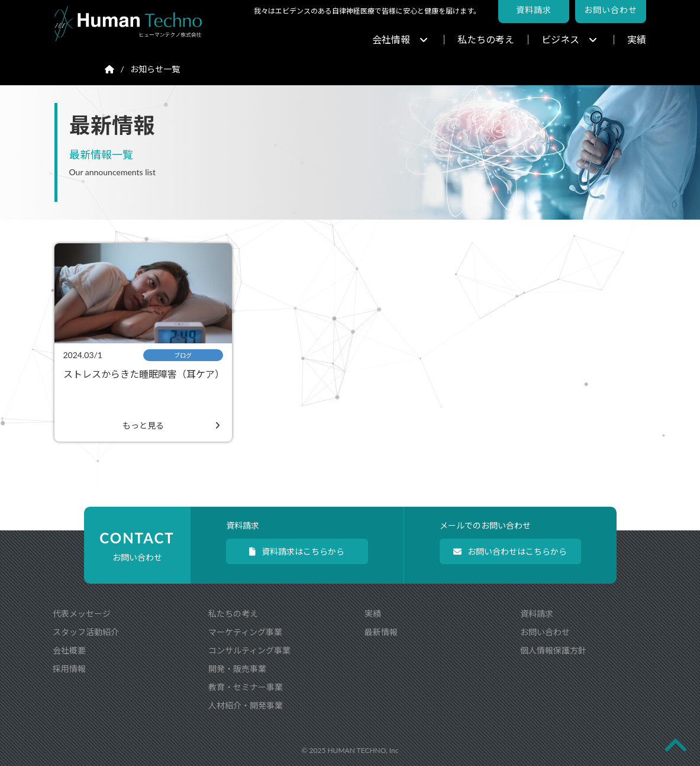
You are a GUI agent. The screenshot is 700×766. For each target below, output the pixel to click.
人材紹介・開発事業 (246, 705)
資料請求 (537, 614)
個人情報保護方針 (553, 650)
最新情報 (381, 632)
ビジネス (569, 39)
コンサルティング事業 (249, 650)
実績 (637, 39)
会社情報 (400, 39)
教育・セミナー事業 (246, 687)
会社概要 (69, 650)
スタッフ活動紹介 (86, 632)
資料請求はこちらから (297, 551)
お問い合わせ (545, 632)
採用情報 (69, 669)
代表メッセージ (82, 614)
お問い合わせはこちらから (510, 551)
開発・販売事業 (237, 669)
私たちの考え (486, 39)
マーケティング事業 (245, 632)
